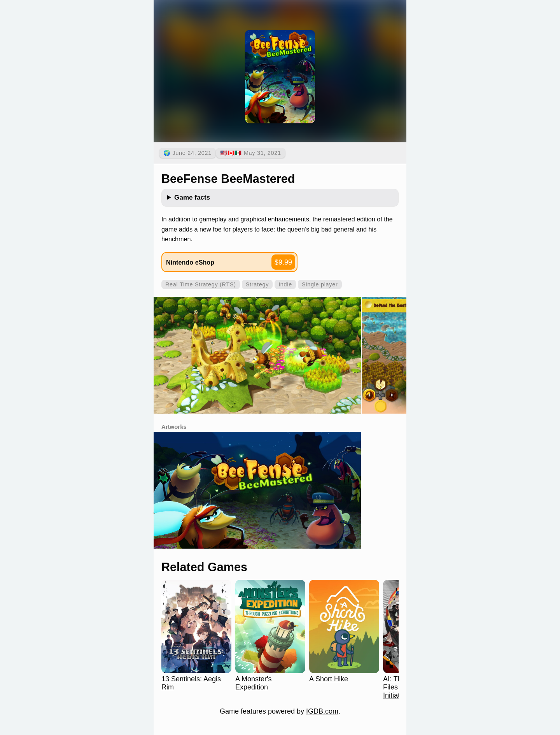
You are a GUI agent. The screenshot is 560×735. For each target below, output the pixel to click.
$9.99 (283, 262)
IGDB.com (322, 711)
